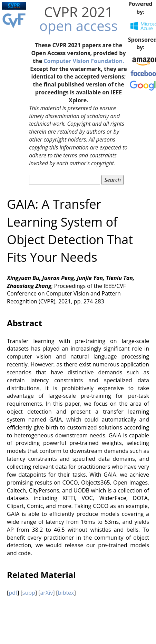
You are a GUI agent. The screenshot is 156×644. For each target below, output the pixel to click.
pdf (13, 593)
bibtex (66, 593)
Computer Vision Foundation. (84, 61)
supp (29, 593)
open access (79, 26)
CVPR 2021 (79, 12)
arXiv (46, 593)
